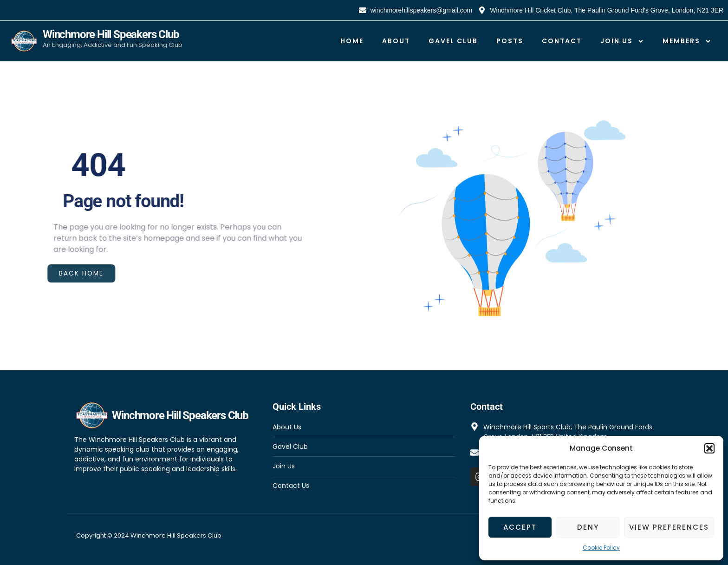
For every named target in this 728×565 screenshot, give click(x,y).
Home (352, 41)
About (396, 41)
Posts (510, 41)
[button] (709, 448)
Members (687, 41)
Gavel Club (453, 41)
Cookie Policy (601, 548)
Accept (520, 527)
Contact (562, 41)
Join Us (622, 41)
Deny (588, 527)
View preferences (669, 527)
